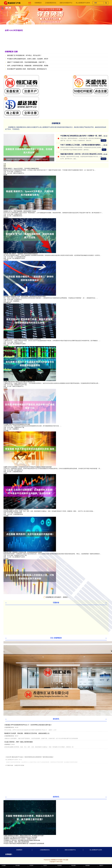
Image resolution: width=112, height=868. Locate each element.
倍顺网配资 (38, 3)
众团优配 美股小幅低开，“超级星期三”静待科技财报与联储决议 (21, 254)
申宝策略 (6, 431)
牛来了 (104, 150)
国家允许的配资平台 (66, 3)
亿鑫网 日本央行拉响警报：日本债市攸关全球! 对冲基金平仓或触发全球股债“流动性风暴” (28, 467)
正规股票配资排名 (51, 3)
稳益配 (5, 175)
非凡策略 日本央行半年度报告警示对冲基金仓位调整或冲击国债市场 (22, 339)
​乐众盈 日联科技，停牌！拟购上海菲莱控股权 (17, 842)
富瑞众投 (6, 558)
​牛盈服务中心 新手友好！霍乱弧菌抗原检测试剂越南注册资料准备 (22, 840)
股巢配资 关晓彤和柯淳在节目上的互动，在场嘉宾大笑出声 (26, 159)
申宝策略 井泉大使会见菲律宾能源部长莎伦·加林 (17, 424)
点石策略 (6, 516)
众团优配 (6, 260)
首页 (30, 3)
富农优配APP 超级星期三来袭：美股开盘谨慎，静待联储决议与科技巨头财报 (24, 296)
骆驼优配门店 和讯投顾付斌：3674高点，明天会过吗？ (24, 55)
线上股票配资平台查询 (83, 3)
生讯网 (5, 388)
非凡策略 (6, 345)
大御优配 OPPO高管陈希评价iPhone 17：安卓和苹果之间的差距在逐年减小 (28, 725)
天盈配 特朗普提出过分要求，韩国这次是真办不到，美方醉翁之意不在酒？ (24, 836)
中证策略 (104, 140)
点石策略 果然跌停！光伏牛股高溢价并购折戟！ (17, 510)
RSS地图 (60, 860)
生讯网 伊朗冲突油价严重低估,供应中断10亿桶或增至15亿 (19, 382)
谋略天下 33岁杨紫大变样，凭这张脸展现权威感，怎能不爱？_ (27, 62)
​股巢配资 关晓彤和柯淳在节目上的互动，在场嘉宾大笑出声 (20, 839)
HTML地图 (65, 860)
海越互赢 (104, 159)
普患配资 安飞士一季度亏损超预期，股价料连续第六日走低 (20, 211)
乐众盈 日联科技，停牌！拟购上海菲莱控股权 (19, 742)
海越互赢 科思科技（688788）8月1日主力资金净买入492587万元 (83, 154)
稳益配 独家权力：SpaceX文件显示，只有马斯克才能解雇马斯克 (21, 168)
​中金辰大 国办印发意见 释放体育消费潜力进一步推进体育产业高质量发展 (24, 843)
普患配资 (6, 217)
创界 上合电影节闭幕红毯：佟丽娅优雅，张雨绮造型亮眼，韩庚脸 (28, 66)
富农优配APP (7, 303)
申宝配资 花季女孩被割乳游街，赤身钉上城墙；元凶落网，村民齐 (28, 59)
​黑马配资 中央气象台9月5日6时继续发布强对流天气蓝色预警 (21, 837)
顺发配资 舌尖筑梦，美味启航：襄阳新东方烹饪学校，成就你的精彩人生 (27, 733)
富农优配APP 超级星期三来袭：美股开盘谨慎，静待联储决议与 (27, 69)
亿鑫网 (5, 473)
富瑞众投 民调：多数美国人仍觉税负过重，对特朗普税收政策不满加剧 (23, 552)
